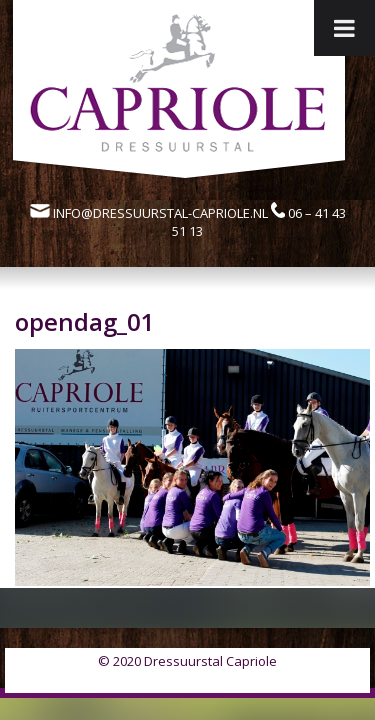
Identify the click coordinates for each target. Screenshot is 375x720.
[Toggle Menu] (344, 28)
